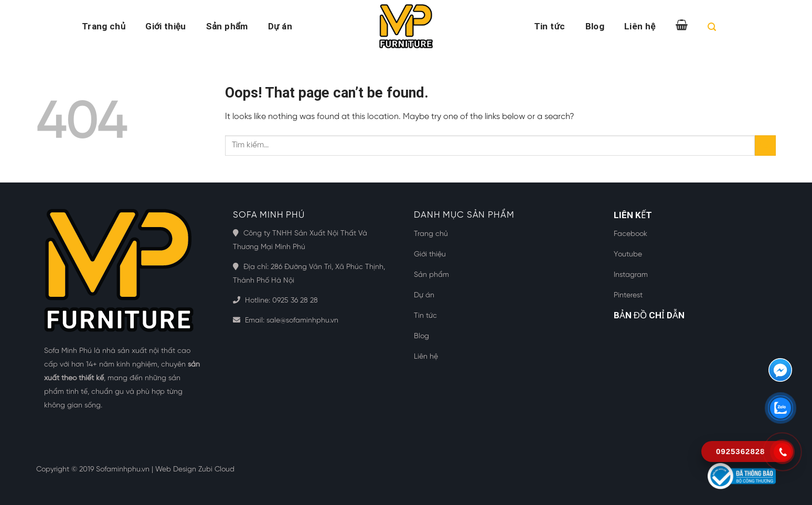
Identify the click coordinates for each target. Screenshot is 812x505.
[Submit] (765, 146)
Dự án (280, 26)
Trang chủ (104, 26)
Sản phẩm (227, 26)
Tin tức (550, 26)
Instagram (631, 275)
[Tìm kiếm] (712, 29)
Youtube (628, 255)
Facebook (631, 234)
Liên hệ (640, 26)
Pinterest (628, 296)
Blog (595, 26)
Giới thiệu (165, 26)
